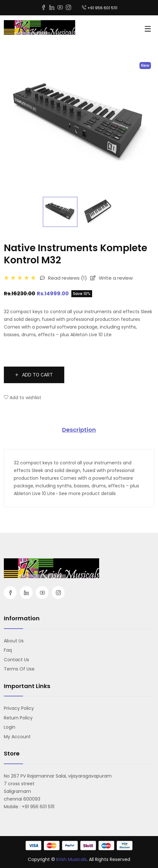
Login (10, 727)
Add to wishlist (23, 398)
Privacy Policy (19, 708)
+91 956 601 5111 (100, 8)
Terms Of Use (19, 669)
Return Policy (18, 718)
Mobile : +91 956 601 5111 (29, 807)
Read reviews (63, 278)
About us (14, 641)
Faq (8, 650)
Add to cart (34, 375)
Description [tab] (79, 430)
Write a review (111, 278)
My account (17, 737)
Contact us (16, 660)
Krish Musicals (71, 859)
